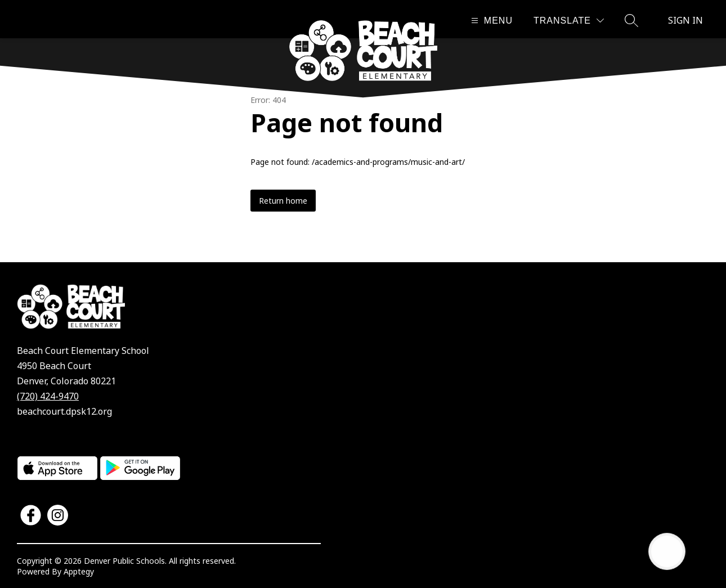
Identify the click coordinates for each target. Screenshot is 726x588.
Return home (283, 201)
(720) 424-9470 (48, 396)
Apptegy (79, 571)
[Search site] (631, 20)
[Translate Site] (569, 21)
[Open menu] (490, 21)
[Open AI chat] (667, 551)
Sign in (685, 20)
